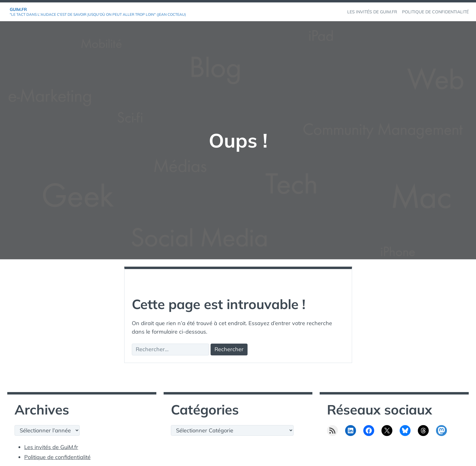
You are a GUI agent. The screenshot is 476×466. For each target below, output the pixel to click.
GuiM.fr (18, 9)
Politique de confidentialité (57, 457)
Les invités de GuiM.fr (51, 447)
